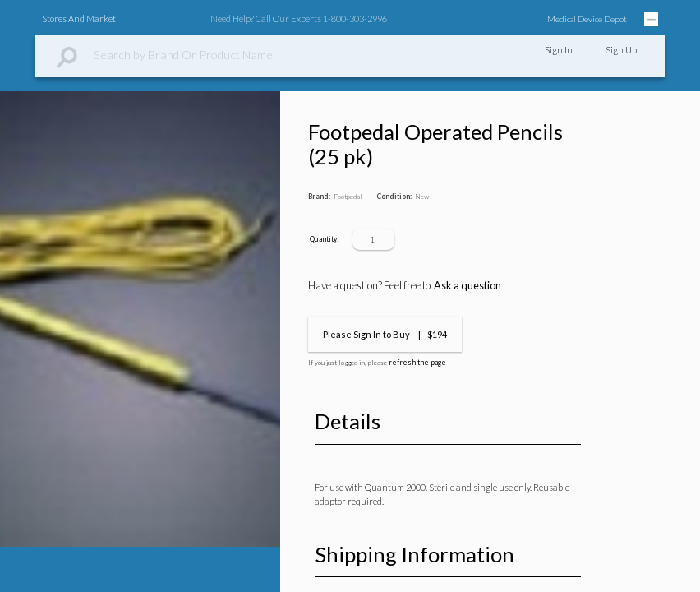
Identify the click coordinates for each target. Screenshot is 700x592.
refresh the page (417, 363)
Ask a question (467, 285)
